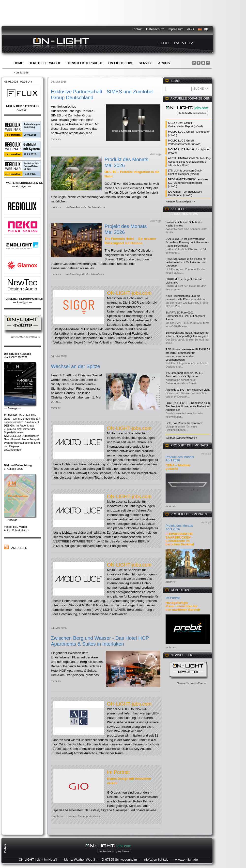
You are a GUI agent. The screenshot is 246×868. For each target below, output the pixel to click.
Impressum (175, 29)
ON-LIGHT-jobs (121, 63)
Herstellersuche (45, 63)
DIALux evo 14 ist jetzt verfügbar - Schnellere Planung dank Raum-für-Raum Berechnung (187, 242)
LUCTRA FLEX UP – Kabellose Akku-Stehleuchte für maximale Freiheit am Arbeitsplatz (188, 406)
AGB (191, 29)
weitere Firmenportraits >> (84, 816)
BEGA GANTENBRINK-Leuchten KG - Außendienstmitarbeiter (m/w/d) (188, 183)
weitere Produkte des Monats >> (85, 207)
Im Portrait (118, 772)
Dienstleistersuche (85, 63)
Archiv (164, 63)
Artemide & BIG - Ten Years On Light (188, 390)
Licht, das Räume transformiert (184, 423)
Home (18, 63)
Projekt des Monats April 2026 (179, 527)
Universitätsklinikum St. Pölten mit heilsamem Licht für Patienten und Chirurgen (186, 262)
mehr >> (56, 139)
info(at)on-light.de (156, 860)
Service (146, 63)
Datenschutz (155, 29)
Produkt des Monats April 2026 (180, 459)
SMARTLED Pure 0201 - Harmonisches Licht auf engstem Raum (185, 316)
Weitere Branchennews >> (181, 438)
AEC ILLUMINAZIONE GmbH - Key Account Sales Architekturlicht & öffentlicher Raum (189, 162)
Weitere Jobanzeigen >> (180, 201)
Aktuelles (19, 548)
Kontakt (137, 29)
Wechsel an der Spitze (76, 366)
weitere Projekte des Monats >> (85, 274)
